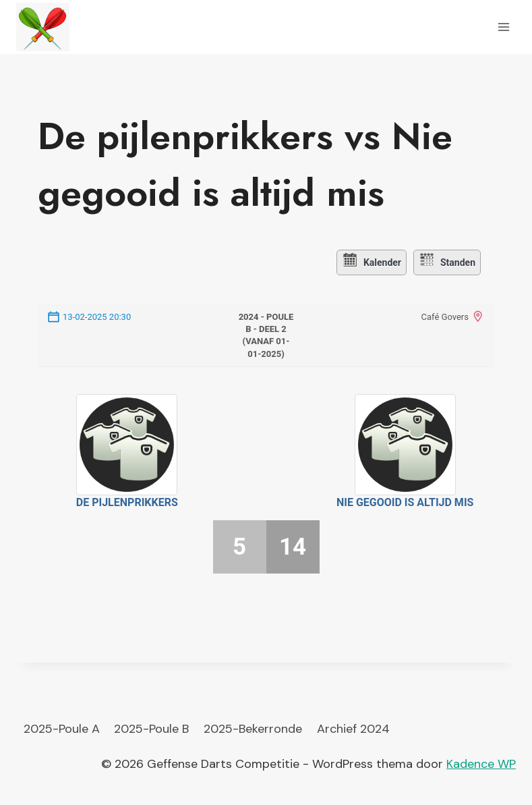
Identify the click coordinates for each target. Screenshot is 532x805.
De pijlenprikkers (127, 501)
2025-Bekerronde (253, 727)
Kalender (369, 262)
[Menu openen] (503, 27)
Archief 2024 (353, 727)
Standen (448, 262)
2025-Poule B (151, 727)
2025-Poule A (62, 727)
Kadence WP (481, 762)
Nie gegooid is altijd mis (405, 501)
